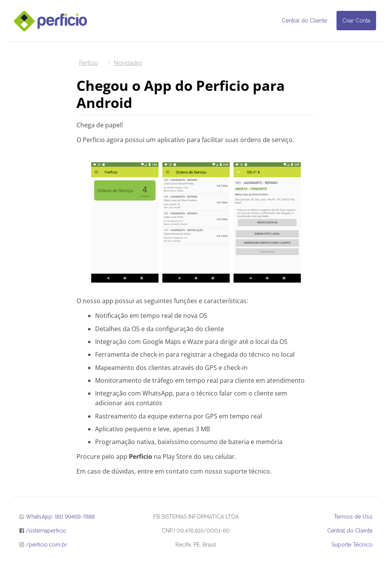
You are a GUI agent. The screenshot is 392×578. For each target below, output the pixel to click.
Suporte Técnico (352, 545)
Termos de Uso (353, 517)
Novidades (128, 63)
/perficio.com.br (46, 545)
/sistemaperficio (46, 531)
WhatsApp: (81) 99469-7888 (60, 517)
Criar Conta (356, 21)
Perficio (88, 63)
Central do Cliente (304, 21)
